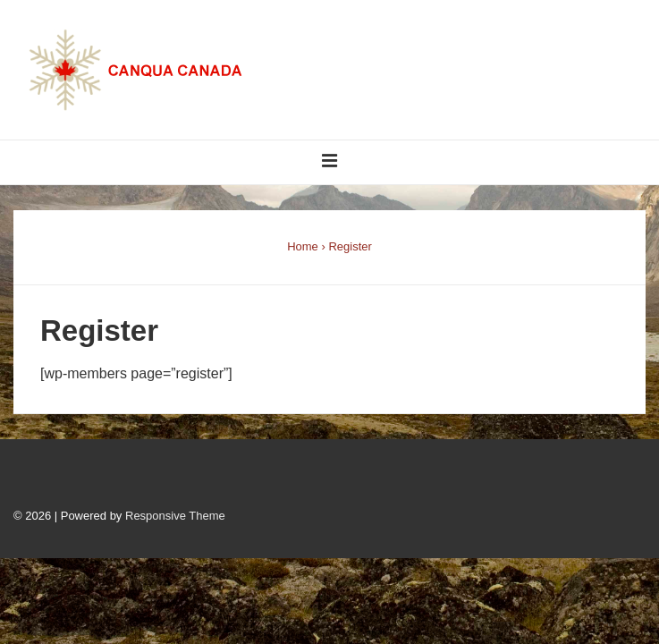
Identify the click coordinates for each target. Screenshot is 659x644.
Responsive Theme (175, 516)
